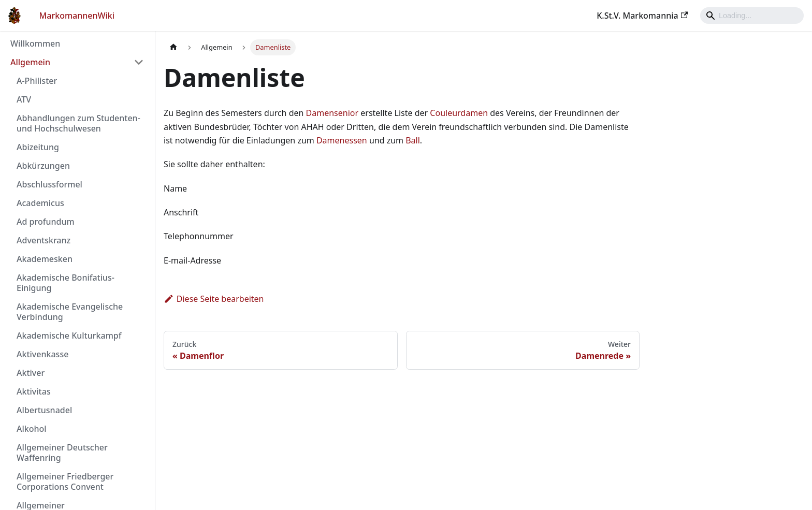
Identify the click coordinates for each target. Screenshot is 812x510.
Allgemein (30, 62)
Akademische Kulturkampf (69, 336)
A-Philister (37, 81)
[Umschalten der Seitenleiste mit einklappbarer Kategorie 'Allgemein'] (139, 62)
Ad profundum (46, 222)
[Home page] (173, 47)
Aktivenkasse (42, 354)
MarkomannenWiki (77, 16)
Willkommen (35, 43)
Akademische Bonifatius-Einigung (66, 283)
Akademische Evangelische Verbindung (70, 312)
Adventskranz (44, 240)
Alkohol (32, 429)
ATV (24, 99)
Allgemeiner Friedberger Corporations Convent (65, 482)
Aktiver (31, 373)
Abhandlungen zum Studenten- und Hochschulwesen (78, 123)
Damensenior (332, 113)
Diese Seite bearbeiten (214, 299)
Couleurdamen (459, 113)
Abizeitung (38, 147)
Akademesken (45, 259)
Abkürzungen (43, 166)
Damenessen (342, 140)
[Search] (752, 16)
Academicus (40, 203)
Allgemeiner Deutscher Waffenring (62, 453)
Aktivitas (34, 391)
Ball (413, 140)
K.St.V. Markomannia (642, 16)
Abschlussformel (49, 184)
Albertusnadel (44, 410)
